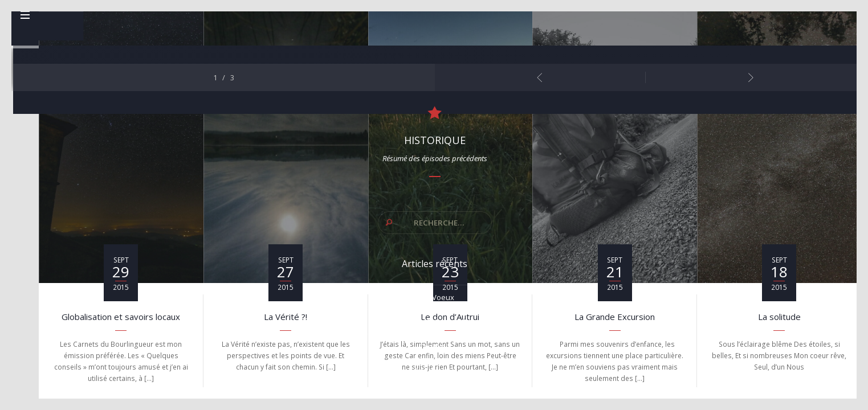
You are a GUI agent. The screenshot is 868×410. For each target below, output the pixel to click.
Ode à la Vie (777, 327)
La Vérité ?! (286, 318)
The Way (777, 302)
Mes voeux (777, 253)
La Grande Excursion (615, 318)
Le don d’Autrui (450, 318)
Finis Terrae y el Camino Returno (777, 278)
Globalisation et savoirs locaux (121, 318)
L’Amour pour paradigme (777, 351)
